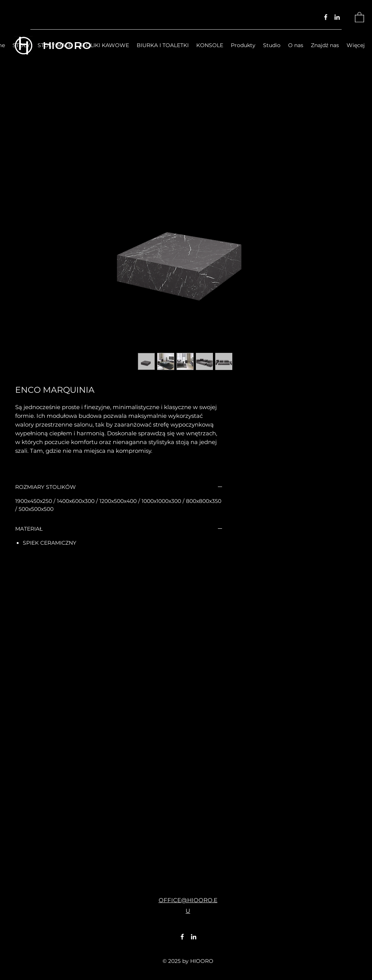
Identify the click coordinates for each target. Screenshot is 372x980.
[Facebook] (326, 17)
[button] (359, 17)
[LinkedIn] (337, 17)
